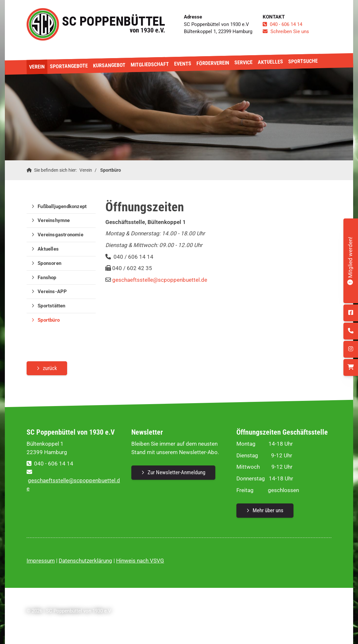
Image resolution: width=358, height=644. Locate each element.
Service (244, 62)
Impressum (41, 561)
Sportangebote (69, 66)
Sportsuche (303, 61)
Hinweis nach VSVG (140, 561)
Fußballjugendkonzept (62, 206)
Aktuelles (270, 62)
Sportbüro (111, 170)
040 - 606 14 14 (286, 24)
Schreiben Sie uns (290, 31)
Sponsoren (49, 263)
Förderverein (213, 63)
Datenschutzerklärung (85, 561)
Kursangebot (109, 65)
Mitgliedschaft (150, 64)
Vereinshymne (54, 220)
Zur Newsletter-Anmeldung (176, 472)
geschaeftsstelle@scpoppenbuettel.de (160, 280)
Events (183, 64)
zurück (50, 368)
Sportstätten (51, 306)
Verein (37, 67)
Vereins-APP (52, 291)
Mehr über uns (268, 510)
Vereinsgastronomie (60, 235)
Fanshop (47, 278)
